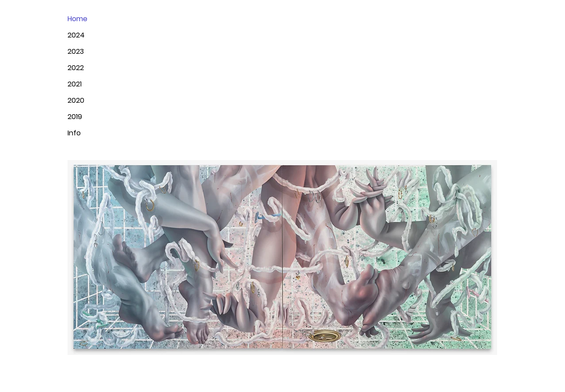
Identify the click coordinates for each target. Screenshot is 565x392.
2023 (76, 51)
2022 (76, 68)
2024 (76, 35)
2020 (76, 100)
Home (77, 19)
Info (74, 133)
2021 (75, 84)
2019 (75, 117)
